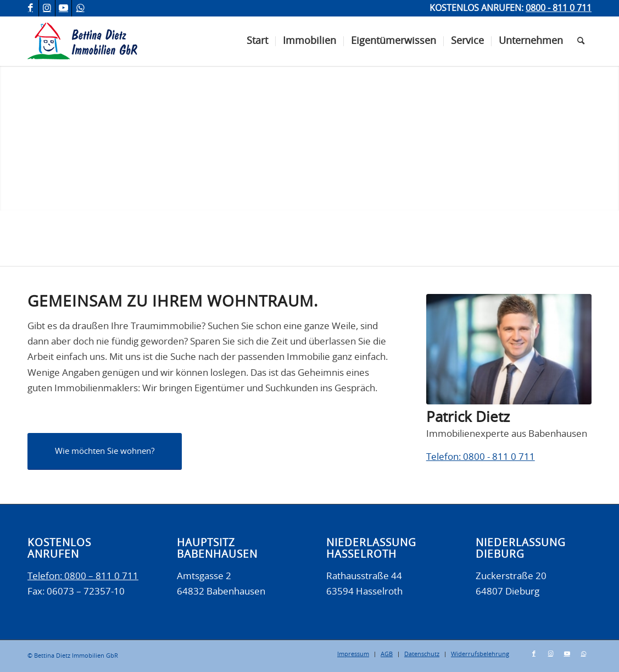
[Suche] (581, 41)
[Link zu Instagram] (47, 8)
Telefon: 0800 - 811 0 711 (481, 457)
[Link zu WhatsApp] (80, 8)
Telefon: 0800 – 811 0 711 (83, 576)
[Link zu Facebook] (30, 8)
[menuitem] (257, 41)
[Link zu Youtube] (63, 8)
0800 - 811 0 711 (559, 8)
